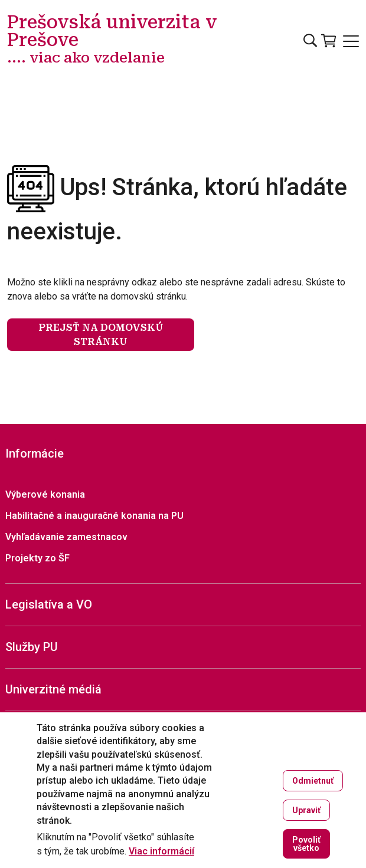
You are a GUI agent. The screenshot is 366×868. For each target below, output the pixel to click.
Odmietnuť (313, 781)
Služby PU (32, 647)
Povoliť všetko (306, 844)
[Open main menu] (351, 41)
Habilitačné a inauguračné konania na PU (94, 516)
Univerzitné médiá (53, 689)
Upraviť (306, 810)
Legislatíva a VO (49, 604)
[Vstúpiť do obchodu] (329, 41)
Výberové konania (45, 494)
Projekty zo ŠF (37, 558)
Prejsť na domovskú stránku (101, 335)
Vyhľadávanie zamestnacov (66, 537)
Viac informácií (161, 851)
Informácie (35, 453)
